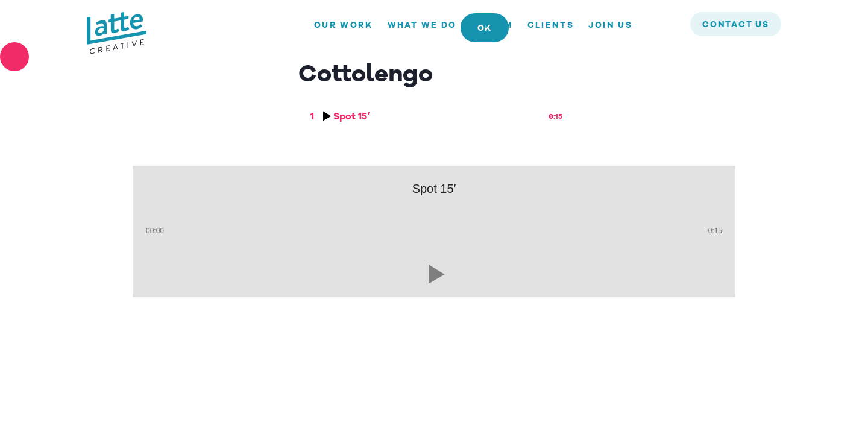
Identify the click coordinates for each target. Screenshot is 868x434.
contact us (736, 25)
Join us (610, 25)
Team (498, 25)
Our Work (343, 25)
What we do (422, 25)
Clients (551, 25)
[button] (434, 274)
